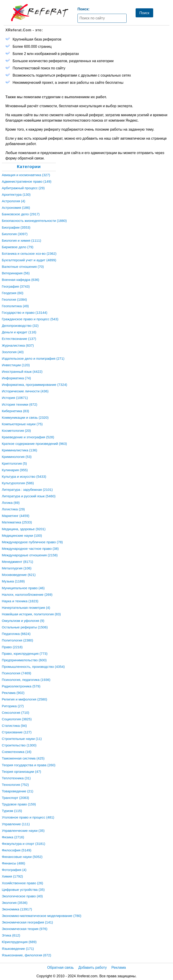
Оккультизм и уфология (23, 621)
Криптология (14, 463)
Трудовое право (19, 804)
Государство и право (25, 313)
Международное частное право (30, 549)
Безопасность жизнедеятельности (34, 221)
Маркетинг (16, 516)
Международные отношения (30, 555)
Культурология (18, 483)
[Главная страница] (40, 13)
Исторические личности (25, 391)
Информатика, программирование (34, 385)
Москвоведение (19, 575)
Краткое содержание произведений (34, 444)
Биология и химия (22, 240)
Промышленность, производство (33, 667)
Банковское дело (21, 214)
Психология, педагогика (26, 680)
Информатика (16, 378)
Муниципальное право (23, 588)
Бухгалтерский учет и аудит (29, 260)
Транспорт (15, 798)
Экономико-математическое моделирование (42, 916)
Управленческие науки (23, 831)
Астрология (14, 201)
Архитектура (16, 194)
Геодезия (13, 293)
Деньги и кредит (19, 332)
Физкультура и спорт (23, 844)
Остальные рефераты (25, 627)
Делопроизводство (20, 326)
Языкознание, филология (26, 955)
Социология (17, 719)
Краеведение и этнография (28, 437)
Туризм (12, 811)
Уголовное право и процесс (28, 817)
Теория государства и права (29, 765)
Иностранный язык (22, 372)
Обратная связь (60, 967)
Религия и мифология (24, 699)
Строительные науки (22, 739)
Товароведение (18, 791)
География (16, 286)
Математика (17, 522)
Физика (13, 837)
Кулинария (15, 470)
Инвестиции (16, 365)
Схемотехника (17, 752)
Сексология (16, 713)
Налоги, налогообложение (27, 595)
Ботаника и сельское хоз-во (29, 254)
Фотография (14, 870)
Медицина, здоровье (24, 529)
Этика (11, 935)
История (15, 398)
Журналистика (18, 345)
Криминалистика (19, 450)
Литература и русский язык (29, 496)
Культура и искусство (24, 476)
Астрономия (16, 208)
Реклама (13, 693)
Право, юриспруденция (25, 654)
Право (12, 647)
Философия (17, 850)
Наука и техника (20, 601)
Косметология (16, 431)
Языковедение (18, 949)
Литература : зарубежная (27, 490)
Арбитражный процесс (23, 188)
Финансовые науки (22, 857)
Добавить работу (93, 967)
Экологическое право (22, 896)
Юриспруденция (19, 942)
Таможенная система (23, 758)
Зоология (13, 352)
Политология (17, 640)
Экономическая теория (25, 929)
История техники (19, 404)
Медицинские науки (22, 535)
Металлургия (17, 568)
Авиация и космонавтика (26, 175)
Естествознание (19, 339)
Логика (11, 503)
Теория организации (21, 772)
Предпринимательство (24, 660)
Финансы (13, 863)
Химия (12, 876)
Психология (16, 673)
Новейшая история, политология (31, 614)
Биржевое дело (18, 247)
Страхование (17, 732)
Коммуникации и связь (25, 417)
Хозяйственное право (22, 883)
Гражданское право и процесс (30, 319)
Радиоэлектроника (21, 686)
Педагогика (16, 634)
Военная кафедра (20, 280)
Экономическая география (27, 922)
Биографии (16, 227)
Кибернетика (15, 411)
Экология (15, 903)
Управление (16, 824)
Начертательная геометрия (26, 608)
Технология (15, 785)
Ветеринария (16, 273)
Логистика (13, 509)
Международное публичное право (32, 542)
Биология (15, 234)
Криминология (17, 457)
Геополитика (15, 306)
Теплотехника (16, 778)
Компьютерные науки (22, 424)
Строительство (19, 745)
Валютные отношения (23, 267)
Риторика (13, 706)
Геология (14, 299)
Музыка (13, 581)
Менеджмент (17, 562)
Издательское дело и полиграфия (33, 358)
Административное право (27, 181)
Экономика (17, 909)
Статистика (14, 726)
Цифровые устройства (23, 890)
